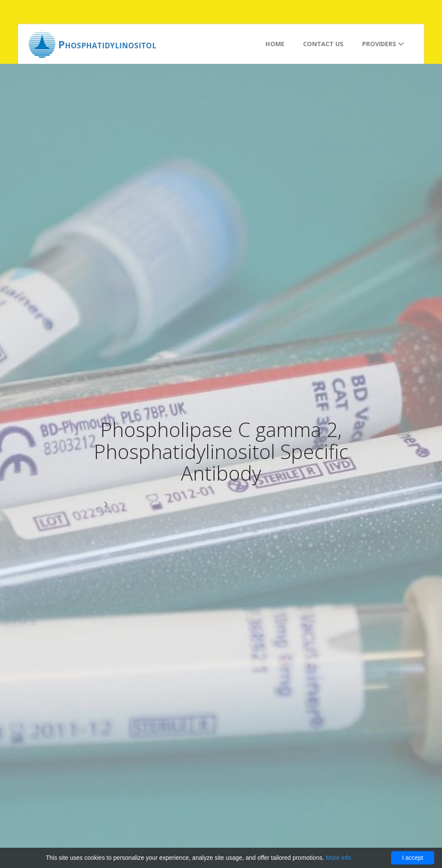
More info (338, 858)
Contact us (323, 44)
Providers (383, 44)
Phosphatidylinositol (107, 44)
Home (275, 44)
